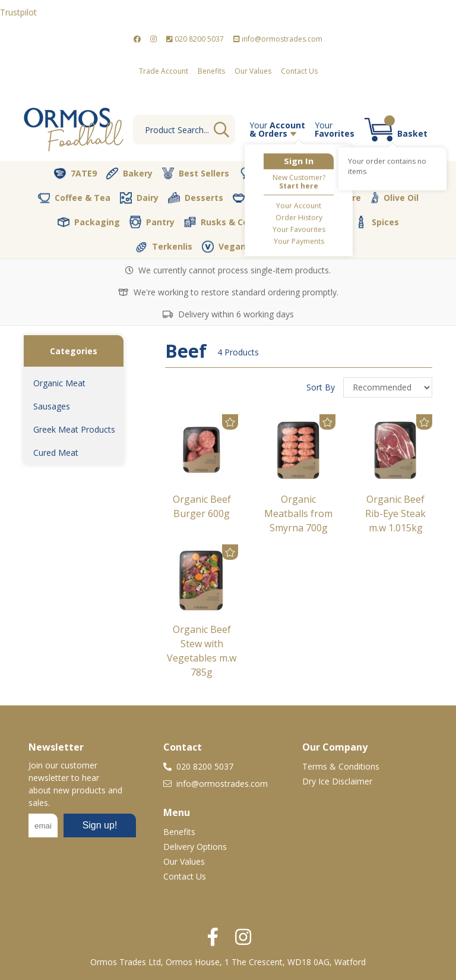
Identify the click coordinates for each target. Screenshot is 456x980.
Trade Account (164, 71)
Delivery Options (195, 847)
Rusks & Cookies (228, 222)
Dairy (139, 198)
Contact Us (299, 71)
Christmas (372, 174)
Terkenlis (164, 247)
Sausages (52, 406)
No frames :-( (82, 829)
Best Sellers (196, 174)
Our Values (253, 71)
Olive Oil (395, 198)
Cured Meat (56, 453)
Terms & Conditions (341, 766)
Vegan (224, 247)
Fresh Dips (263, 198)
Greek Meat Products (74, 429)
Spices (377, 222)
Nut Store (332, 197)
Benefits (211, 71)
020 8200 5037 (195, 39)
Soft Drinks (313, 222)
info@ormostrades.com (278, 39)
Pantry (152, 222)
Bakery (129, 174)
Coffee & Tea (74, 197)
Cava (315, 173)
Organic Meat (59, 383)
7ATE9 (75, 174)
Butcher (264, 174)
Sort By (322, 387)
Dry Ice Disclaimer (337, 781)
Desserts (196, 198)
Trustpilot (18, 12)
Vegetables (288, 247)
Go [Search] (221, 130)
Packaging (89, 222)
